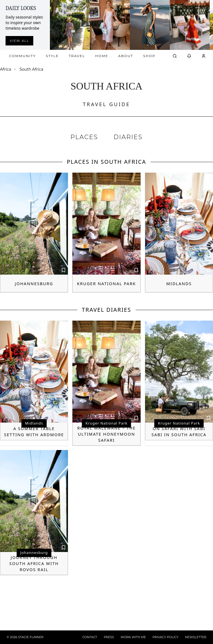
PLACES (84, 137)
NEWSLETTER (196, 637)
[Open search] (175, 56)
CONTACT (90, 637)
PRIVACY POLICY (165, 637)
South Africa (31, 69)
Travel (77, 56)
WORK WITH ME (133, 637)
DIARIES (128, 137)
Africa (6, 69)
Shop (149, 56)
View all (19, 41)
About (126, 56)
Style (52, 56)
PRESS (109, 637)
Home (102, 56)
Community (22, 56)
